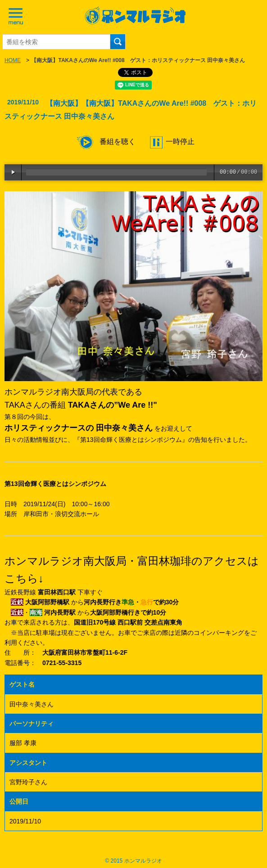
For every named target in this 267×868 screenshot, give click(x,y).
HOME (13, 60)
